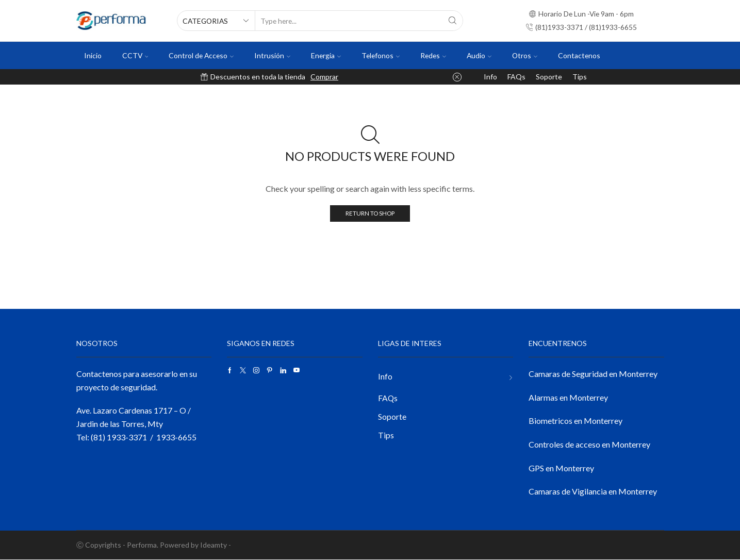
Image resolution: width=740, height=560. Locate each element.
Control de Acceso (201, 55)
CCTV (135, 55)
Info (490, 77)
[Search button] (453, 21)
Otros (525, 55)
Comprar (324, 77)
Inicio (93, 55)
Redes (433, 55)
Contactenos (579, 55)
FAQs (516, 77)
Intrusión (272, 55)
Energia (326, 55)
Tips (580, 77)
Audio (479, 55)
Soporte (549, 77)
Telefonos (381, 55)
